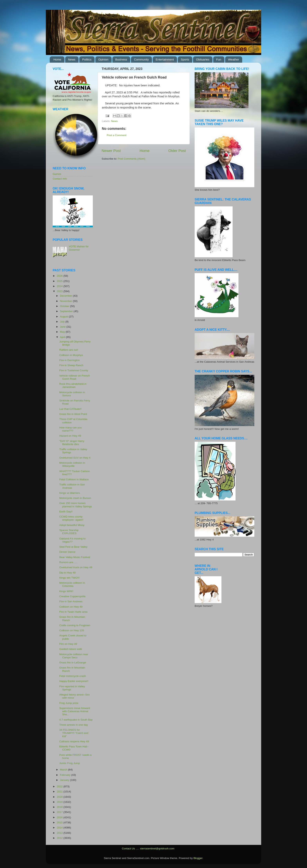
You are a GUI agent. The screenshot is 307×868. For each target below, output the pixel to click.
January (65, 780)
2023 (60, 291)
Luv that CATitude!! (70, 409)
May (63, 332)
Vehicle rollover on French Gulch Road (75, 377)
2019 (60, 802)
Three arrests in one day (74, 725)
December (66, 296)
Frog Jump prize (69, 703)
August (64, 317)
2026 (60, 276)
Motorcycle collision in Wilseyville (72, 464)
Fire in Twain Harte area (73, 612)
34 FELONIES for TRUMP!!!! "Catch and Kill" (74, 733)
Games (57, 174)
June (63, 327)
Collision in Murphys (71, 355)
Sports (185, 59)
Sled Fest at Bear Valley (73, 547)
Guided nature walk (71, 649)
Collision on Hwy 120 (72, 630)
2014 (60, 828)
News (72, 59)
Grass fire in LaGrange (73, 663)
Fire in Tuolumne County (74, 370)
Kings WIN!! (66, 591)
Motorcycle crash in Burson (75, 498)
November (66, 301)
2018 (60, 807)
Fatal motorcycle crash (73, 676)
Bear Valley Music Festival (75, 557)
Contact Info (60, 179)
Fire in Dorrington (70, 360)
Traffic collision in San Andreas (72, 486)
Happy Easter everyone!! (74, 681)
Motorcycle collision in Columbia (72, 584)
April (63, 337)
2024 (60, 286)
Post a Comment (117, 135)
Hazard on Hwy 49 (70, 436)
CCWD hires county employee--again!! (71, 518)
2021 (60, 792)
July (63, 322)
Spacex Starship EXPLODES (69, 532)
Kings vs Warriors (70, 493)
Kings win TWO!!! (70, 578)
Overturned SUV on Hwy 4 (75, 458)
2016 (60, 817)
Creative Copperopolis (72, 596)
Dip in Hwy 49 (67, 573)
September (67, 311)
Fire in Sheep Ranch (71, 365)
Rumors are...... (68, 562)
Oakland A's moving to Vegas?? (72, 540)
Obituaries (203, 59)
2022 (60, 786)
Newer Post (111, 151)
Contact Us (128, 849)
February (66, 775)
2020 (60, 797)
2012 (60, 838)
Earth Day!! (66, 512)
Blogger (198, 858)
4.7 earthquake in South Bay (76, 720)
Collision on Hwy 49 (71, 607)
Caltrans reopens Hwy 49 (74, 741)
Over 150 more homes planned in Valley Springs (76, 505)
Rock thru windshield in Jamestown (73, 385)
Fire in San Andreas (71, 601)
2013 (60, 833)
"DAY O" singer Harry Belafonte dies (72, 443)
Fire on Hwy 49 (68, 644)
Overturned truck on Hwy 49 (76, 567)
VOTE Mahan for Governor (79, 248)
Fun (219, 59)
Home (57, 59)
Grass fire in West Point (73, 414)
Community (141, 59)
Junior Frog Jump (70, 763)
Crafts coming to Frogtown (75, 625)
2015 (60, 822)
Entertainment (165, 59)
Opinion (103, 59)
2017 (60, 812)
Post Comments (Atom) (132, 159)
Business (121, 59)
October (65, 306)
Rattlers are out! (69, 350)
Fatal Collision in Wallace (74, 479)
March (64, 770)
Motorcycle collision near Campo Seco (74, 656)
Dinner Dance (67, 552)
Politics (87, 59)
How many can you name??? (71, 429)
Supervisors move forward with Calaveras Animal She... (75, 711)
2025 (60, 281)
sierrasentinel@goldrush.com (157, 849)
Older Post (177, 151)
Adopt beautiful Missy (72, 525)
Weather (234, 59)
